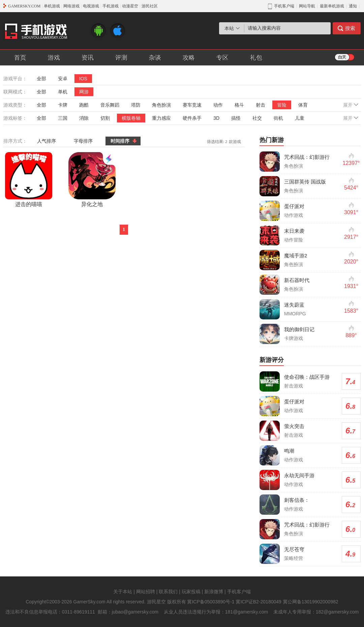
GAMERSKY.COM (24, 6)
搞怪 (236, 118)
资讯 (88, 58)
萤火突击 (294, 426)
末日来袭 (294, 231)
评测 (121, 58)
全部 (41, 79)
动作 (218, 105)
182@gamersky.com (337, 612)
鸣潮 (289, 451)
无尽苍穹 (294, 549)
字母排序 (83, 141)
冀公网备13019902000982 (311, 602)
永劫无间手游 (299, 475)
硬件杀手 (192, 118)
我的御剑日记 (299, 329)
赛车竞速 (192, 105)
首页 (20, 58)
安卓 (63, 79)
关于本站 (123, 592)
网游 (84, 92)
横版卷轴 (131, 118)
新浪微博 (214, 592)
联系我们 (168, 592)
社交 (257, 118)
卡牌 (63, 105)
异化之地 (92, 180)
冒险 (282, 105)
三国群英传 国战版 (305, 182)
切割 (105, 118)
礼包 (256, 58)
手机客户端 (239, 592)
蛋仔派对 (294, 206)
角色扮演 (161, 105)
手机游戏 (111, 6)
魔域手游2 (296, 255)
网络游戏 (71, 6)
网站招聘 (146, 592)
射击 (261, 105)
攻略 (189, 58)
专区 (222, 58)
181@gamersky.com (247, 612)
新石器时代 (297, 280)
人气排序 (47, 141)
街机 (278, 118)
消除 (84, 118)
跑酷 (84, 105)
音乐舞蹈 (110, 105)
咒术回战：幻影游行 (307, 157)
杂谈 (155, 58)
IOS (83, 79)
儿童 (300, 118)
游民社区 (150, 6)
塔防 (136, 105)
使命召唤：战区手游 (307, 377)
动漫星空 (130, 6)
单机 (63, 92)
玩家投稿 (191, 592)
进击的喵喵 (29, 180)
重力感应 (161, 118)
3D (216, 118)
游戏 (54, 58)
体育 (303, 105)
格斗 (239, 105)
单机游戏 (52, 6)
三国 (63, 118)
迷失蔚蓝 (294, 305)
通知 (353, 6)
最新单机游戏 (332, 6)
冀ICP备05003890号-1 (211, 602)
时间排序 (120, 141)
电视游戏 (91, 6)
